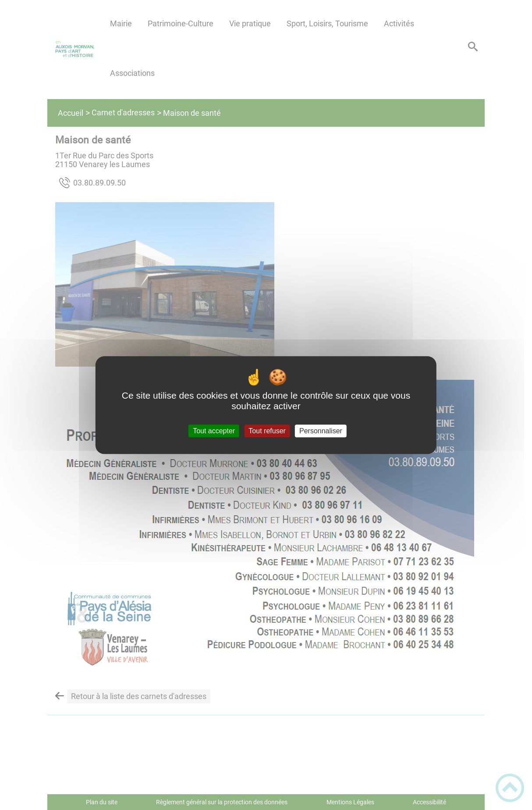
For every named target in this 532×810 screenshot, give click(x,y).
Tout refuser (267, 431)
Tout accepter (214, 431)
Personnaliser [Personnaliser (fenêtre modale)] (321, 431)
